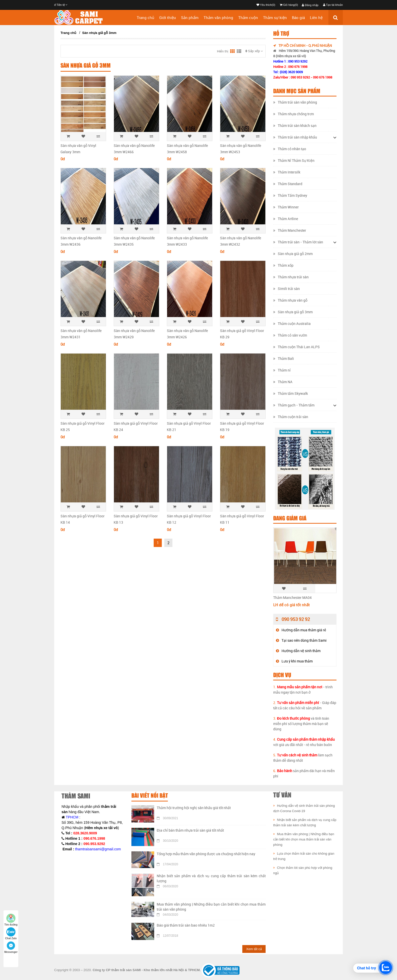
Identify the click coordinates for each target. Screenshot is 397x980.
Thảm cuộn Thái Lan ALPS (296, 347)
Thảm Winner (286, 207)
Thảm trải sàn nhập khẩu (295, 137)
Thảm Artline (286, 219)
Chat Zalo (11, 934)
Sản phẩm (190, 17)
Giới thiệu (168, 17)
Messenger (11, 947)
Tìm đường (11, 920)
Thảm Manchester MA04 (292, 597)
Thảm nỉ (282, 370)
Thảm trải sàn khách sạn (295, 125)
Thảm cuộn (248, 17)
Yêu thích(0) (266, 5)
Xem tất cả (254, 949)
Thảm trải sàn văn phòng (295, 102)
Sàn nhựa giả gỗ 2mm (293, 254)
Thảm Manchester (290, 230)
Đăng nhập (310, 5)
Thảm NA (283, 382)
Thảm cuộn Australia (292, 324)
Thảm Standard (288, 184)
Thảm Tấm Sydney (290, 195)
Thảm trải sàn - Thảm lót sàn (298, 242)
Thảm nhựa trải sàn (291, 277)
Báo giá (298, 17)
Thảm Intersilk (287, 172)
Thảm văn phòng (218, 17)
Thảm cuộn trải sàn (291, 417)
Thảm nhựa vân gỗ (290, 300)
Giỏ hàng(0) (289, 5)
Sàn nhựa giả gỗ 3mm (99, 33)
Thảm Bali (284, 358)
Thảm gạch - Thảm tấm (294, 405)
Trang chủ (145, 17)
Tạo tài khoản (333, 5)
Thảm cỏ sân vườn (290, 335)
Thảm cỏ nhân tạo (290, 149)
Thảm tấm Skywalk (291, 393)
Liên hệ (316, 17)
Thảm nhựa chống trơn (294, 114)
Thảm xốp (283, 265)
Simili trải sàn (286, 289)
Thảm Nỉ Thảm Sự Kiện (294, 160)
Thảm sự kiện (275, 17)
